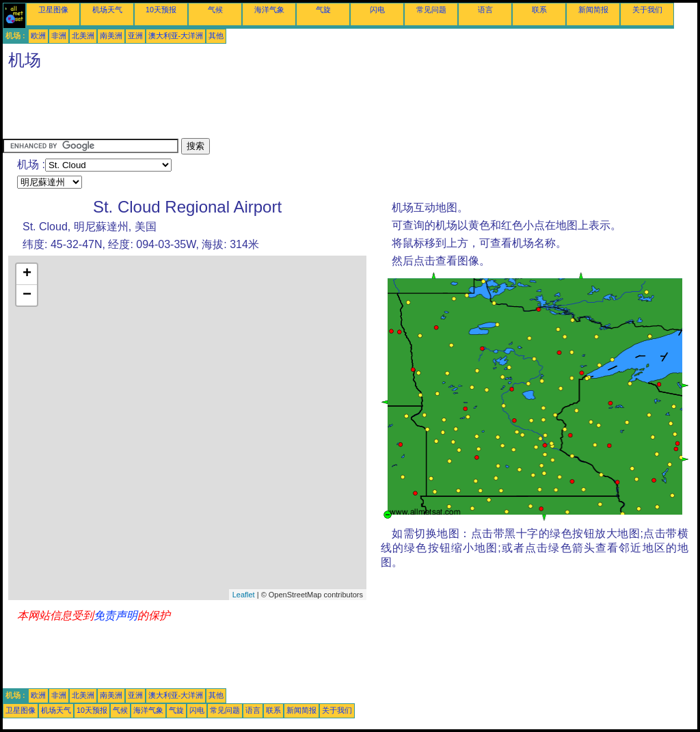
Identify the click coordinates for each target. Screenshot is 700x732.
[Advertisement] (252, 107)
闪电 (377, 10)
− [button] (27, 295)
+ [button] (27, 274)
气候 (215, 10)
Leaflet (244, 595)
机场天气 (107, 10)
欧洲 (38, 36)
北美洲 (83, 36)
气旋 (323, 10)
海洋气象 (269, 10)
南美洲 (111, 36)
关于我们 (647, 10)
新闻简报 (593, 10)
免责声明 (116, 615)
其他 (216, 36)
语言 (485, 10)
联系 (539, 10)
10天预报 (161, 10)
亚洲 (135, 36)
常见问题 (431, 10)
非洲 (59, 36)
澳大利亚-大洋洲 (176, 36)
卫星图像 (53, 10)
